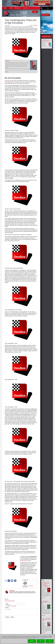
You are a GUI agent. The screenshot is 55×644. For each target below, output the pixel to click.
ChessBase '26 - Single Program (46, 41)
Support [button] (26, 8)
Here (40, 637)
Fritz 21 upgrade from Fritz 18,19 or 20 (46, 620)
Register (14, 606)
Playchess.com (25, 561)
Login (48, 8)
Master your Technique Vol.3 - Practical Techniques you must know (46, 584)
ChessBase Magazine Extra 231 (46, 602)
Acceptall (49, 641)
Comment (7, 608)
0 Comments (35, 25)
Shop (5, 8)
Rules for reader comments (10, 601)
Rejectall (41, 641)
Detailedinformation (32, 641)
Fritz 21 (7, 61)
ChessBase (12, 591)
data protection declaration (42, 638)
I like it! (31, 25)
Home (11, 8)
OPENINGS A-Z (18, 8)
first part (9, 81)
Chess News (15, 15)
